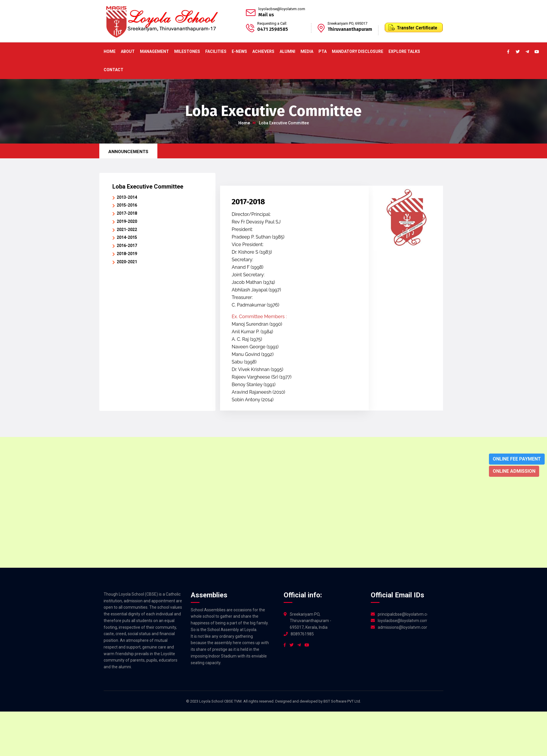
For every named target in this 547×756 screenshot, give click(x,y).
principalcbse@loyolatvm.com (402, 614)
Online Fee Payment (517, 459)
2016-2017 (127, 246)
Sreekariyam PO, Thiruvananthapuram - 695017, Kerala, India (311, 621)
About (128, 51)
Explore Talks (404, 51)
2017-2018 (127, 213)
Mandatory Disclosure (358, 51)
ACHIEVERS (263, 51)
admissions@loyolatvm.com (402, 627)
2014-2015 (127, 237)
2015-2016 (127, 205)
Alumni (287, 51)
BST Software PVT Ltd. (342, 701)
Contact (114, 70)
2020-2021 (127, 262)
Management (154, 51)
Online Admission (514, 471)
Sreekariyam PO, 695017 (347, 23)
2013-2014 (127, 197)
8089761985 (302, 634)
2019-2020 (127, 221)
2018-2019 (127, 254)
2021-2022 (127, 230)
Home (110, 51)
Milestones (187, 51)
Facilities (216, 51)
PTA (323, 51)
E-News (239, 51)
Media (307, 51)
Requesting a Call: (272, 23)
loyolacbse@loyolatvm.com (282, 9)
